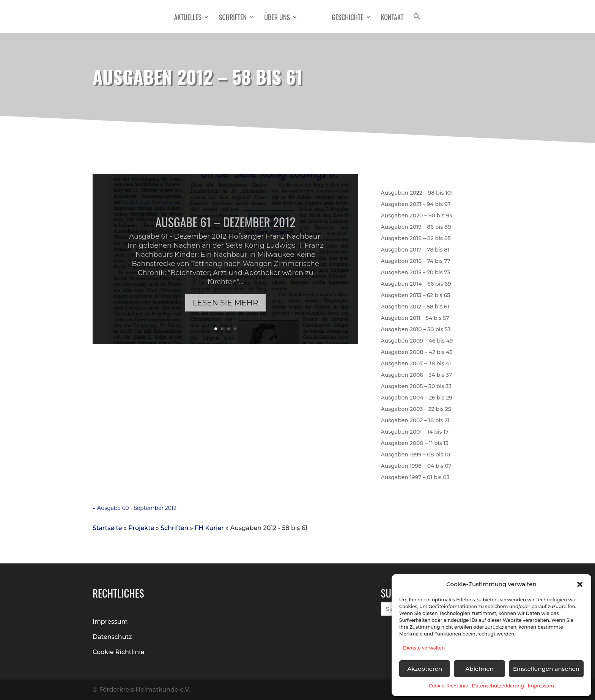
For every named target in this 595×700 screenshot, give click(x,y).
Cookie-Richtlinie (449, 686)
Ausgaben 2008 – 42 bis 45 (417, 352)
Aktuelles (188, 18)
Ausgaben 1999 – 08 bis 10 (416, 455)
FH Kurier (209, 528)
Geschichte (347, 18)
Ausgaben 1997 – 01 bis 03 (415, 478)
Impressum (541, 686)
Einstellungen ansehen (546, 669)
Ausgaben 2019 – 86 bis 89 (416, 227)
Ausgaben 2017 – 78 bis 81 (415, 250)
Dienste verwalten (424, 648)
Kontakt (392, 18)
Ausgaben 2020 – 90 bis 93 (417, 216)
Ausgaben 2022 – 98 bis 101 (417, 193)
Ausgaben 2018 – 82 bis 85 (416, 239)
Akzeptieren (425, 669)
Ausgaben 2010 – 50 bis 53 (416, 330)
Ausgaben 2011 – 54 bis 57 (415, 318)
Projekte (141, 528)
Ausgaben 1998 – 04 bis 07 (416, 466)
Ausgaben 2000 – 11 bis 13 (415, 444)
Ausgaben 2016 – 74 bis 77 (416, 261)
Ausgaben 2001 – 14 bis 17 (415, 432)
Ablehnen (479, 669)
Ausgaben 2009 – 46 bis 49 (417, 341)
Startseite (107, 528)
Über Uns (277, 18)
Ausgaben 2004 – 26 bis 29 (417, 398)
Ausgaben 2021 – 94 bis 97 (416, 204)
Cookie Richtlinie (119, 652)
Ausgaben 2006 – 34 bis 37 (417, 375)
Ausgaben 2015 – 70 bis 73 (416, 273)
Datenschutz (112, 637)
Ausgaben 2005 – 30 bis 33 (416, 387)
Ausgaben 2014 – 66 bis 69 (416, 284)
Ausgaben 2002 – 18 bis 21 (415, 421)
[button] (580, 584)
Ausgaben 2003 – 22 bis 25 (416, 409)
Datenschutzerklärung (498, 686)
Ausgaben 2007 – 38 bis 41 (416, 364)
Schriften (233, 18)
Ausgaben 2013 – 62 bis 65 (416, 296)
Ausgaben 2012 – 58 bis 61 (415, 307)
